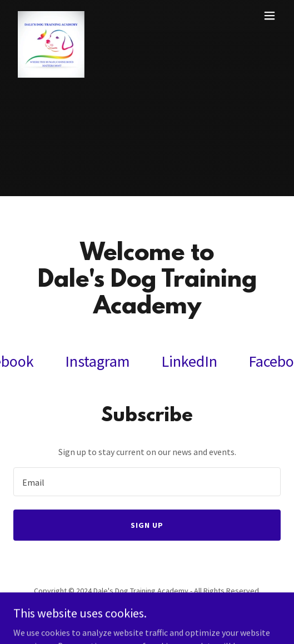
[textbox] (147, 482)
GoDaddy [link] (168, 616)
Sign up (147, 525)
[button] (270, 16)
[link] (51, 16)
